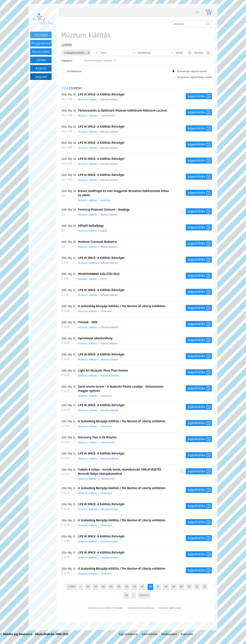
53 (205, 587)
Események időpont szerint (192, 71)
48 (166, 587)
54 (126, 595)
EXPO (104, 279)
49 (174, 587)
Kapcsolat (187, 634)
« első (72, 587)
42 (119, 587)
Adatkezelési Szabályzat (140, 608)
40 (103, 587)
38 (88, 587)
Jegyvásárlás (196, 96)
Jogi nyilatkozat (128, 634)
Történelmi (106, 311)
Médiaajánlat (169, 634)
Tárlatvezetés (108, 116)
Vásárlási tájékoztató (170, 608)
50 (181, 587)
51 (189, 587)
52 (197, 587)
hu (197, 12)
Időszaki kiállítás (109, 100)
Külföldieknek (74, 71)
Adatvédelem (149, 634)
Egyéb (104, 231)
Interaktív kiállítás (110, 376)
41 (111, 587)
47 (158, 587)
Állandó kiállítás (109, 215)
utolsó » (144, 595)
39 (96, 587)
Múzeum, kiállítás (87, 100)
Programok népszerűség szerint (194, 77)
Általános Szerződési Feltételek (106, 608)
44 (134, 587)
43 (127, 587)
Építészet (105, 200)
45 (142, 587)
